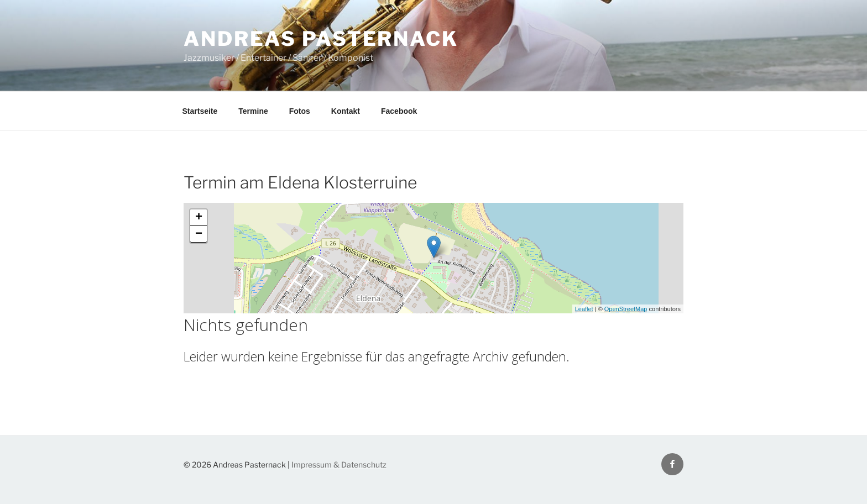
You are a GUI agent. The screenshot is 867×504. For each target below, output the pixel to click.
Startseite (200, 111)
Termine (253, 111)
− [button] (199, 234)
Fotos (300, 111)
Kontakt (346, 111)
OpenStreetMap (626, 309)
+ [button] (199, 218)
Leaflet (584, 309)
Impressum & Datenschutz (339, 464)
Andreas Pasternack (321, 39)
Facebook (399, 111)
